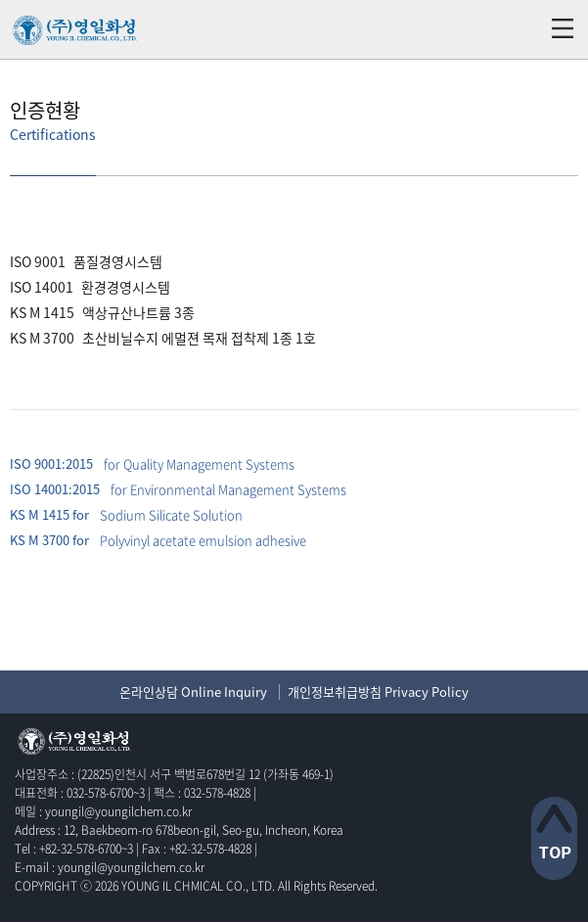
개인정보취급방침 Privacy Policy (378, 691)
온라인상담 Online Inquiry (193, 691)
